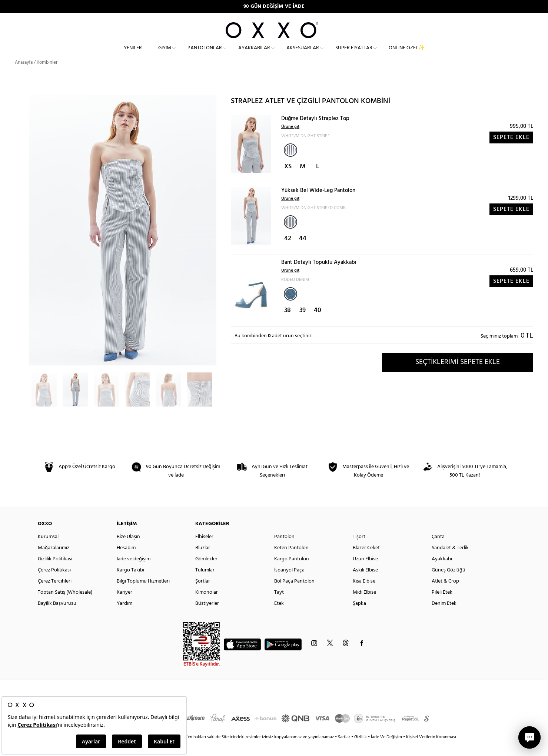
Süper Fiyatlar (354, 54)
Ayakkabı (442, 572)
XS (288, 180)
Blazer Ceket (366, 561)
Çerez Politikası (54, 583)
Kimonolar (207, 606)
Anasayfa (24, 76)
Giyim (165, 54)
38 (288, 324)
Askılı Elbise (365, 583)
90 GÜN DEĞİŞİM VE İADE (274, 6)
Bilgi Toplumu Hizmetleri (143, 595)
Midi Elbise (364, 606)
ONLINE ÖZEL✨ (407, 54)
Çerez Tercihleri (55, 595)
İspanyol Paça (289, 583)
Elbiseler (204, 550)
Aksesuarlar (303, 54)
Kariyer (124, 606)
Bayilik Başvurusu (57, 617)
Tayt (279, 606)
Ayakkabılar (254, 54)
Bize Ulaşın (128, 550)
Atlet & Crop (445, 595)
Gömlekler (206, 572)
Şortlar (203, 595)
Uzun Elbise (365, 572)
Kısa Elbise (364, 595)
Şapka (359, 617)
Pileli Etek (442, 606)
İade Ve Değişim (386, 750)
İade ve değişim (134, 572)
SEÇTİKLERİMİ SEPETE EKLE (458, 375)
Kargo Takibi (130, 583)
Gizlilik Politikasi (55, 572)
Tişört (359, 550)
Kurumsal (48, 550)
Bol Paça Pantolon (294, 595)
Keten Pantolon (291, 561)
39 (303, 324)
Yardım (124, 617)
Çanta (438, 550)
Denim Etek (444, 617)
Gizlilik (361, 750)
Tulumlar (205, 583)
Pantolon (284, 550)
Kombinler (47, 76)
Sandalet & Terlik (450, 561)
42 (288, 252)
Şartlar (345, 750)
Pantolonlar (205, 54)
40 (318, 324)
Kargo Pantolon (292, 572)
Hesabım (126, 561)
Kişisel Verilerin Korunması (431, 750)
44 (303, 252)
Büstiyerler (207, 617)
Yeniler (133, 54)
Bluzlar (203, 561)
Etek (279, 617)
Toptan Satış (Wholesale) (65, 606)
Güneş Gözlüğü (449, 583)
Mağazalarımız (54, 561)
